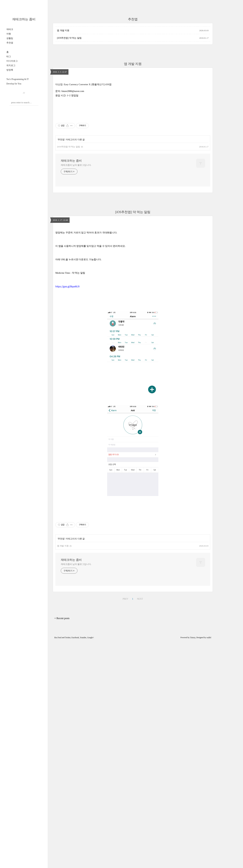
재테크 (10, 29)
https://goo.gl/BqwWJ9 (67, 286)
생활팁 (10, 38)
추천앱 (10, 43)
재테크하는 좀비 (24, 19)
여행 (9, 34)
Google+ (91, 729)
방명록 (10, 70)
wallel (209, 729)
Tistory (193, 729)
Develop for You (14, 84)
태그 (9, 57)
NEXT (140, 691)
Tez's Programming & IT (18, 79)
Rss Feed (58, 729)
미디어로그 (12, 61)
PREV (125, 691)
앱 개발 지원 (63, 30)
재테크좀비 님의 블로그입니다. (76, 165)
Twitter (68, 729)
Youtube (83, 729)
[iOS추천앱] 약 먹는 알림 (69, 38)
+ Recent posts (62, 710)
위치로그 (11, 65)
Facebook (75, 729)
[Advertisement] (133, 535)
